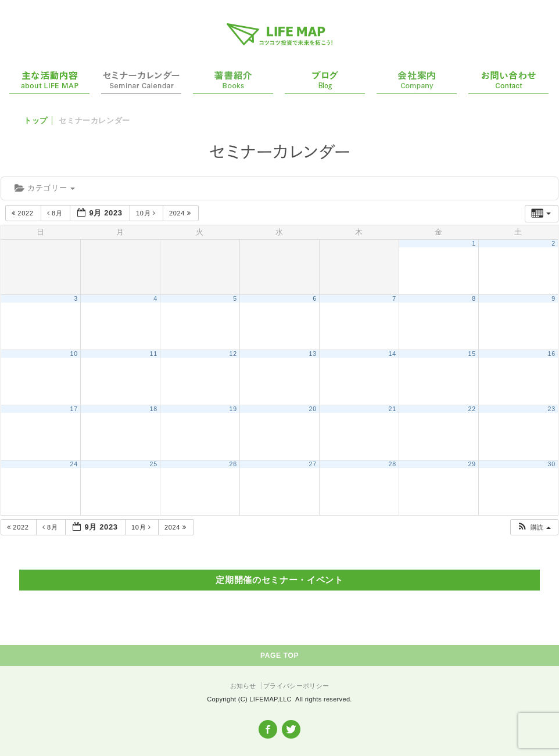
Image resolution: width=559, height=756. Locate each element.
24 (74, 464)
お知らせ (243, 686)
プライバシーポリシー (296, 686)
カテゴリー (45, 188)
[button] (534, 528)
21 (393, 409)
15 (472, 354)
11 (154, 354)
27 (313, 464)
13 (313, 354)
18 (154, 409)
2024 (181, 213)
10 (74, 354)
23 (552, 409)
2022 (24, 213)
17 (74, 409)
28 (393, 464)
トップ (36, 120)
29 (472, 464)
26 (233, 464)
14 (393, 354)
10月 (147, 213)
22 (472, 409)
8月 (56, 213)
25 (154, 464)
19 (233, 409)
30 (552, 464)
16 (552, 354)
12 (233, 354)
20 (313, 409)
